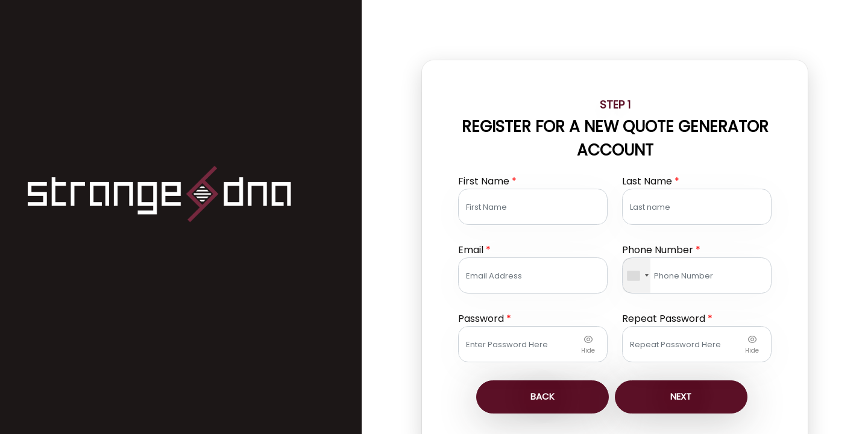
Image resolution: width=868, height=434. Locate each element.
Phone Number (661, 212)
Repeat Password (667, 281)
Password (505, 281)
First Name (508, 143)
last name (651, 143)
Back (544, 359)
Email (495, 212)
